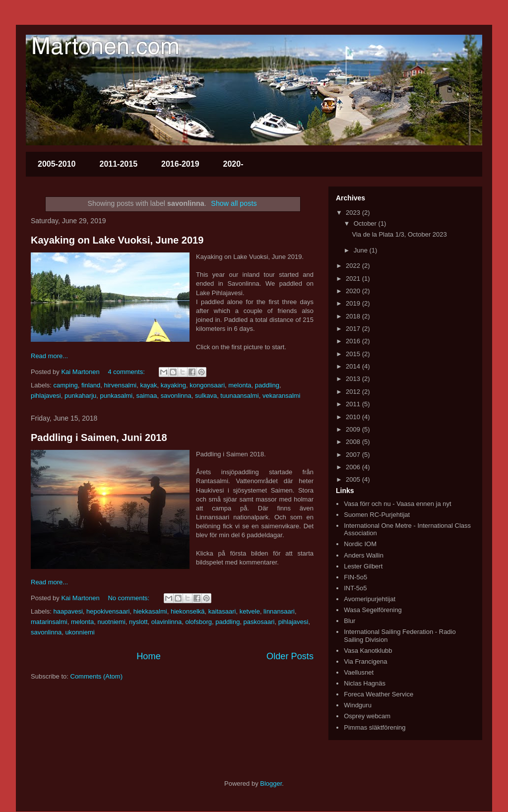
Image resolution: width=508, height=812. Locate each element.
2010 (354, 417)
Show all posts (234, 203)
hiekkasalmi (150, 611)
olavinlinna (166, 622)
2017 (354, 329)
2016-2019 (180, 164)
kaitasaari (222, 611)
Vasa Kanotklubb (368, 651)
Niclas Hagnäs (365, 683)
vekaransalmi (282, 396)
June (362, 250)
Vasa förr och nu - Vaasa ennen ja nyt (397, 504)
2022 (354, 266)
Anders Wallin (364, 555)
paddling (267, 385)
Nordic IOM (360, 544)
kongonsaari (207, 385)
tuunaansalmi (239, 396)
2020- (233, 164)
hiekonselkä (188, 611)
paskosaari (259, 622)
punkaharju (80, 396)
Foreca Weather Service (379, 694)
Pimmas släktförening (375, 727)
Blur (349, 621)
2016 (354, 341)
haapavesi (68, 611)
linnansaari (279, 611)
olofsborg (199, 622)
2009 (354, 429)
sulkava (206, 396)
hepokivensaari (108, 611)
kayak (148, 385)
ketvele (250, 611)
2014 (354, 366)
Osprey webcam (367, 716)
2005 (354, 479)
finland (91, 385)
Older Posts (290, 656)
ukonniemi (80, 632)
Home (149, 656)
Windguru (358, 705)
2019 (354, 303)
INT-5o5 (355, 588)
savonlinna (176, 396)
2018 (354, 316)
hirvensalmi (120, 385)
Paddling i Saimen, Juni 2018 (99, 437)
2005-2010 (57, 164)
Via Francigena (365, 661)
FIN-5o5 (355, 577)
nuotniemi (111, 622)
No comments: (129, 598)
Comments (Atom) (96, 676)
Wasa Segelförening (373, 610)
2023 (354, 213)
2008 (354, 442)
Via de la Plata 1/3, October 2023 (399, 234)
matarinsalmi (49, 622)
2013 (354, 379)
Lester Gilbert (363, 566)
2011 (354, 404)
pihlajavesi (46, 396)
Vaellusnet (359, 672)
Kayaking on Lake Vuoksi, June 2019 (117, 240)
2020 (354, 291)
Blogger (271, 783)
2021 (354, 279)
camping (66, 385)
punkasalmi (117, 396)
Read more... (49, 356)
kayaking (173, 385)
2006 (354, 467)
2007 (354, 455)
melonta (240, 385)
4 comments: (127, 372)
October (366, 223)
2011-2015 (119, 164)
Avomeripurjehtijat (370, 599)
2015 (354, 354)
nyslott (138, 622)
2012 (354, 392)
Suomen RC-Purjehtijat (377, 515)
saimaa (147, 396)
